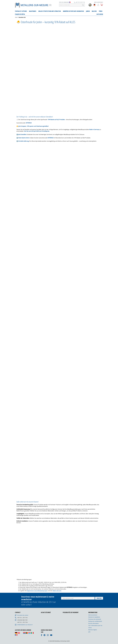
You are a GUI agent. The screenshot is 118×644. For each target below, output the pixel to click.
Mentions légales (93, 630)
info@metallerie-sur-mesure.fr (25, 625)
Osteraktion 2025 (22, 17)
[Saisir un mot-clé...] (70, 5)
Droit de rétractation (94, 623)
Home (16, 17)
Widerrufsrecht (57, 591)
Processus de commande (95, 619)
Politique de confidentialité (95, 621)
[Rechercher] (83, 5)
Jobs (89, 632)
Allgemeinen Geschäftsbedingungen (37, 591)
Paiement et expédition (94, 617)
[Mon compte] (98, 5)
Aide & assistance (93, 615)
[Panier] (102, 5)
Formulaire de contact (23, 615)
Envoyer (99, 598)
